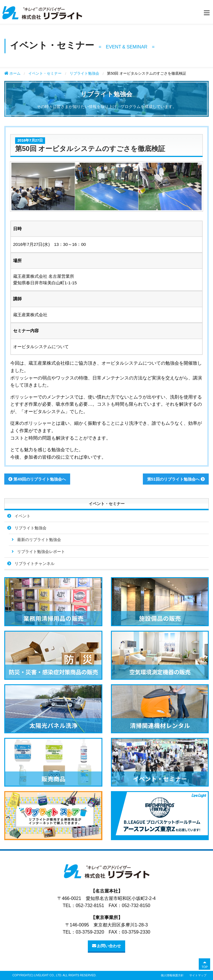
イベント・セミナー (45, 73)
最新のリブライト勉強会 (39, 540)
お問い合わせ (107, 946)
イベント (23, 516)
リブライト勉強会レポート (41, 552)
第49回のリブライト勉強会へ (37, 479)
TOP (205, 967)
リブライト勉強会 (84, 73)
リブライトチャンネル (35, 563)
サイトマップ (198, 975)
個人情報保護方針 (172, 975)
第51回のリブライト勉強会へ (176, 479)
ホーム (12, 73)
